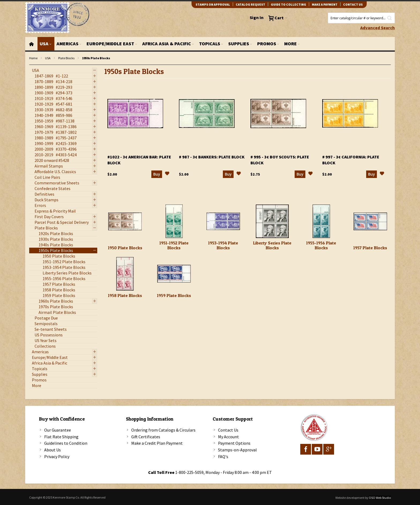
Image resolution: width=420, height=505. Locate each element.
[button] (167, 174)
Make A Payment (325, 4)
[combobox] (361, 18)
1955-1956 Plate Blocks (321, 245)
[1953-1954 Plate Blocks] (223, 221)
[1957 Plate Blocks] (370, 221)
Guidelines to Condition (66, 443)
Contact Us (228, 430)
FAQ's (223, 456)
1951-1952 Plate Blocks (174, 245)
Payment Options (234, 443)
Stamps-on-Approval (237, 450)
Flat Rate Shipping (61, 437)
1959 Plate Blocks (174, 295)
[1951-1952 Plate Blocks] (174, 221)
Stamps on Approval (213, 4)
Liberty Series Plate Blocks (272, 245)
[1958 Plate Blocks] (125, 274)
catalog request (250, 4)
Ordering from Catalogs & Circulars (163, 430)
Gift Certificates (146, 437)
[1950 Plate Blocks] (125, 221)
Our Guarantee (58, 430)
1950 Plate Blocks (125, 248)
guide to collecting (288, 4)
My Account (228, 437)
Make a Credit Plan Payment (157, 443)
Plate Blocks (66, 58)
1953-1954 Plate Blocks (223, 245)
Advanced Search (378, 28)
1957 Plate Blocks (370, 248)
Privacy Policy (57, 456)
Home (33, 58)
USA (48, 58)
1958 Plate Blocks (125, 295)
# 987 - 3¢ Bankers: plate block (212, 157)
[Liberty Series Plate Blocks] (272, 221)
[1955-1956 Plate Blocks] (321, 221)
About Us (52, 450)
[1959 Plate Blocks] (174, 274)
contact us (353, 4)
